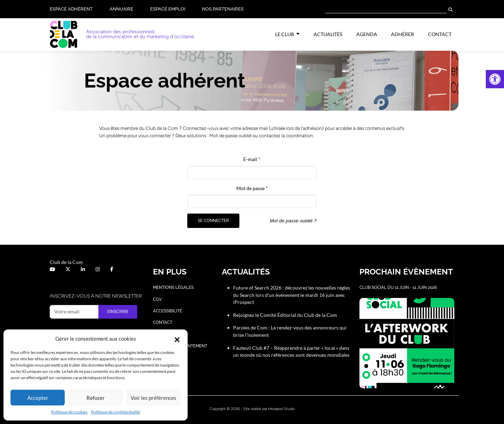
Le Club (285, 34)
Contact (440, 34)
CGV (157, 299)
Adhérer (402, 34)
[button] (495, 79)
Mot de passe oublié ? (293, 221)
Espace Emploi (168, 9)
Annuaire (121, 9)
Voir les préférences (153, 398)
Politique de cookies (69, 412)
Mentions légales (173, 287)
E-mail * (252, 159)
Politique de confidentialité (115, 412)
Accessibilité (167, 311)
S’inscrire (118, 312)
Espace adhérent (71, 9)
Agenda (367, 34)
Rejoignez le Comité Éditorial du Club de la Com (285, 315)
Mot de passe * (252, 188)
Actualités (328, 34)
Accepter (38, 398)
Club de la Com (66, 262)
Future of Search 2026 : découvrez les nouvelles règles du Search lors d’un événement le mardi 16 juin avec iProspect (292, 295)
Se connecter (213, 221)
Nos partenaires (223, 9)
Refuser (96, 398)
